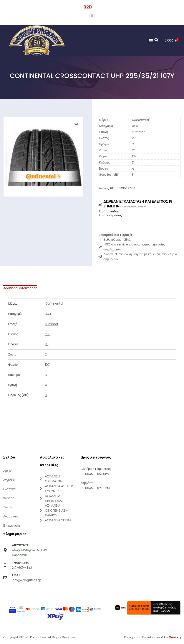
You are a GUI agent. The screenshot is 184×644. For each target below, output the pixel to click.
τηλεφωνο (21, 563)
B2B (88, 7)
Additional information (20, 288)
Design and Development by (153, 637)
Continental (141, 120)
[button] (151, 40)
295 (135, 138)
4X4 (135, 126)
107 (134, 156)
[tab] (20, 288)
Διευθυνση (21, 545)
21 (133, 150)
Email (16, 575)
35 (134, 144)
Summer (138, 132)
